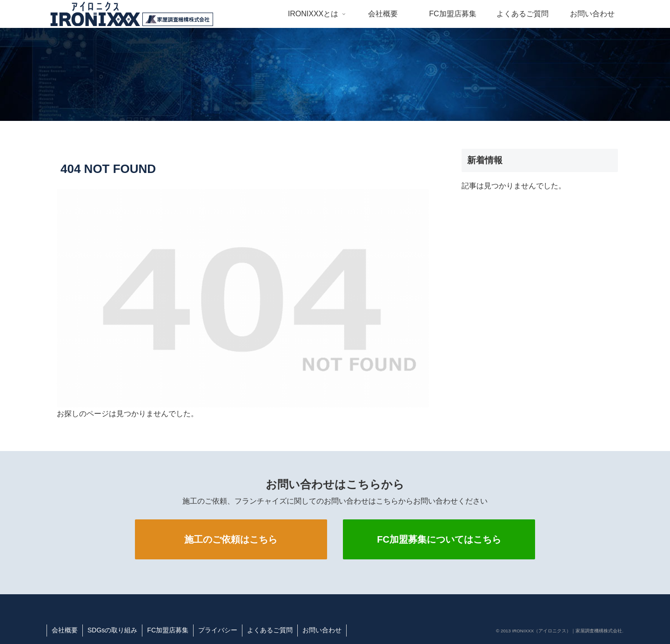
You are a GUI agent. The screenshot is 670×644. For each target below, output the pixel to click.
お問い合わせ (322, 630)
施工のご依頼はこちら (231, 539)
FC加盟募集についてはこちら (439, 539)
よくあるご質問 (270, 630)
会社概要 (65, 630)
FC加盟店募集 (168, 630)
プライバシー (218, 630)
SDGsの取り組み (112, 630)
